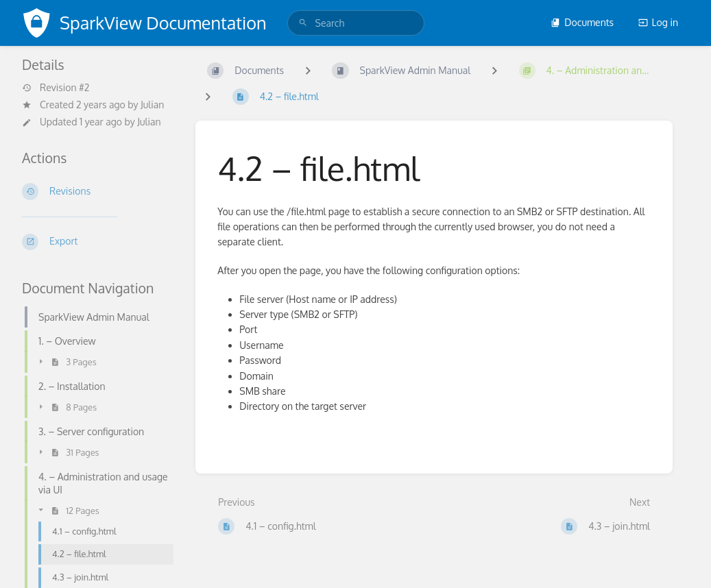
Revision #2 (56, 88)
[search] (356, 23)
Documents (582, 22)
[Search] (303, 23)
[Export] (98, 242)
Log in (658, 22)
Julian (152, 105)
